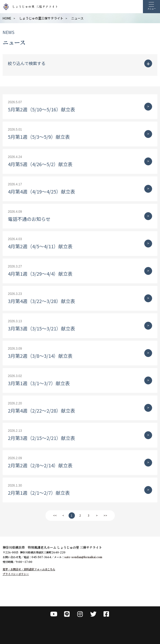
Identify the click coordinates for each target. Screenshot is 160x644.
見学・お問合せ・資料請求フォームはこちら (29, 569)
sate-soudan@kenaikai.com (83, 557)
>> (105, 515)
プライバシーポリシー (16, 574)
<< (55, 515)
